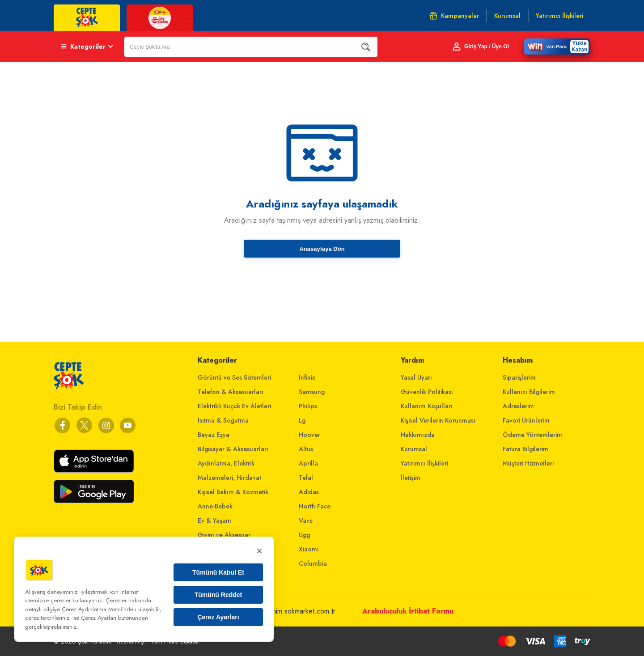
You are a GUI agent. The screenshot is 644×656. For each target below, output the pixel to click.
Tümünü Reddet (218, 595)
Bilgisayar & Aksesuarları (233, 449)
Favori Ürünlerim (526, 420)
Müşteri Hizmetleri (528, 463)
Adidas (309, 492)
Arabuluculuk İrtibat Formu (408, 611)
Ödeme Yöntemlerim (532, 435)
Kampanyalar (454, 16)
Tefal (306, 478)
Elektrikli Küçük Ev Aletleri (234, 406)
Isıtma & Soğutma (223, 420)
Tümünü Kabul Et (218, 572)
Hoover (309, 435)
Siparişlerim (519, 377)
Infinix (307, 377)
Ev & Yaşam (214, 521)
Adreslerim (518, 406)
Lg (302, 420)
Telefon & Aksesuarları (231, 392)
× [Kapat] (259, 551)
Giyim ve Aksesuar (224, 535)
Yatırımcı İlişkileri (424, 463)
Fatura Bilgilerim (525, 449)
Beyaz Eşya (214, 435)
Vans (306, 521)
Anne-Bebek (215, 506)
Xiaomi (309, 549)
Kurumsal (414, 449)
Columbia (313, 563)
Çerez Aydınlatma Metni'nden (99, 609)
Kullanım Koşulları (427, 406)
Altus (306, 449)
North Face (315, 506)
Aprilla (308, 463)
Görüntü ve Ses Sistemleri (234, 377)
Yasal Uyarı (416, 377)
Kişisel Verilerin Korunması (438, 420)
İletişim (411, 478)
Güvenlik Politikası (427, 392)
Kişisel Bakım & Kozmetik (233, 492)
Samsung (312, 392)
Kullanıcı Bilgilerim (529, 392)
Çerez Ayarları (218, 617)
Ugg (304, 535)
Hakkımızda (418, 435)
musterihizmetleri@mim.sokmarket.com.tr (276, 611)
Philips (308, 406)
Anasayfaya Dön (322, 249)
